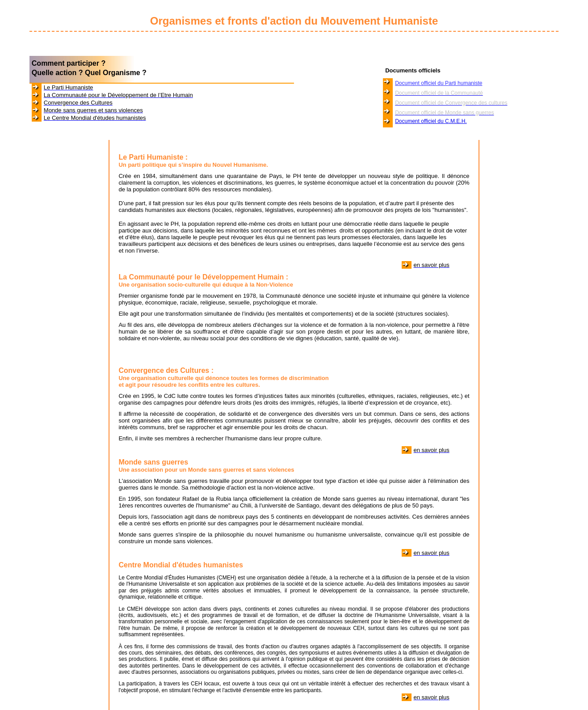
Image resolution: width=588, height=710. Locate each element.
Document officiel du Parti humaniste (439, 83)
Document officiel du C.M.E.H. (431, 121)
